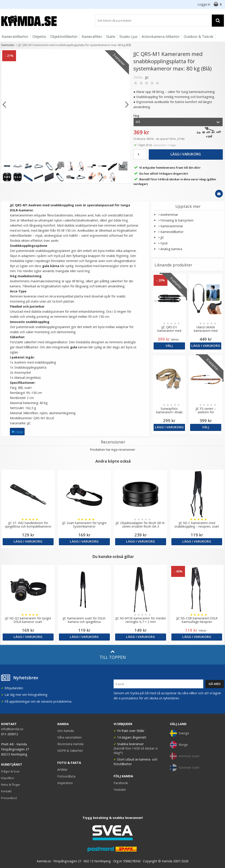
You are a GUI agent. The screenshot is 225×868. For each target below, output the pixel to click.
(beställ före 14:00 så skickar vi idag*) (136, 751)
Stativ (111, 37)
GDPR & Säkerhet (70, 751)
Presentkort (9, 798)
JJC (147, 77)
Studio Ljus (128, 37)
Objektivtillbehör (64, 37)
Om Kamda (66, 731)
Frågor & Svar (10, 771)
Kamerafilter (92, 37)
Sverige (180, 733)
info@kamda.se (12, 729)
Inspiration (65, 783)
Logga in (204, 4)
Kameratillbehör (15, 37)
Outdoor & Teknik (199, 37)
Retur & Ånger (11, 785)
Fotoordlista (66, 776)
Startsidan (8, 45)
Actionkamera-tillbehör (161, 37)
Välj (169, 346)
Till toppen (113, 655)
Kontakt (6, 791)
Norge (179, 745)
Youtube (120, 790)
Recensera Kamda (70, 744)
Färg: (137, 116)
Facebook (121, 783)
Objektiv (39, 37)
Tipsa (17, 432)
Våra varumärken (70, 737)
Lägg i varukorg (186, 154)
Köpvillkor (8, 778)
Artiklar (62, 769)
